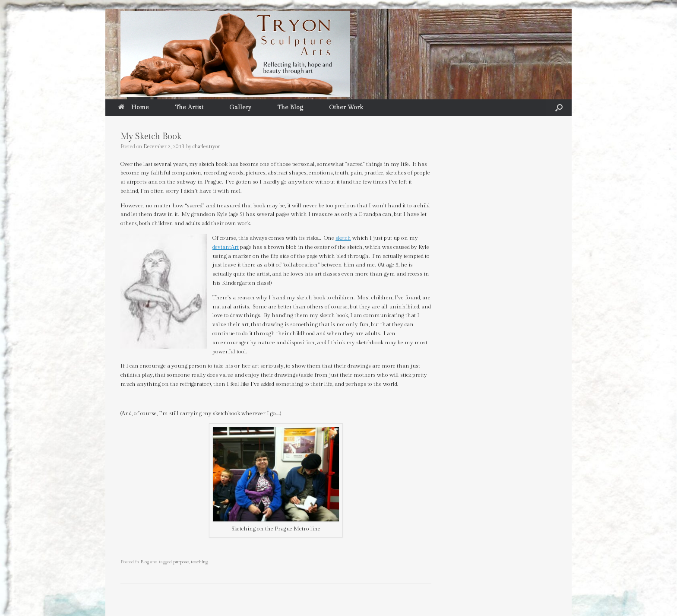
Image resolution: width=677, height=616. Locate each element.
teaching (199, 562)
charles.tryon (207, 146)
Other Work (346, 108)
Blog (145, 562)
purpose (181, 562)
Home (134, 108)
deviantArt (226, 247)
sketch (343, 238)
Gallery (240, 108)
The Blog (290, 108)
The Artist (189, 108)
